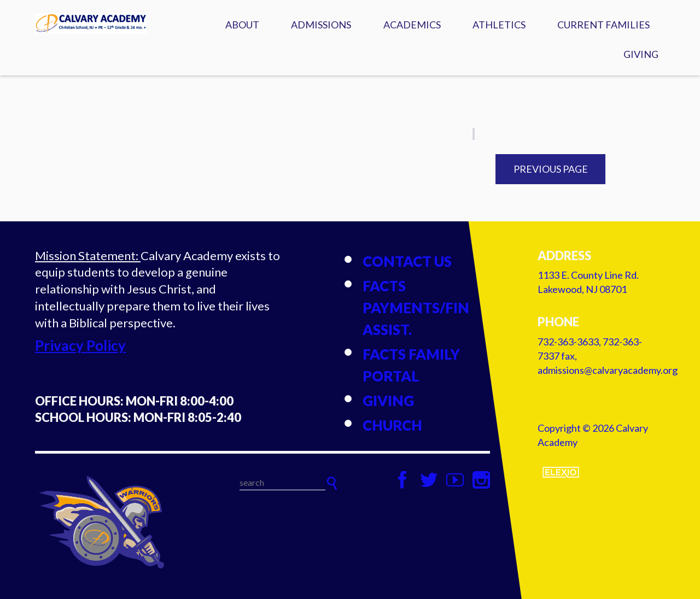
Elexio (561, 472)
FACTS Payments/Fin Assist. (416, 308)
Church (392, 425)
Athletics (499, 25)
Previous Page (551, 169)
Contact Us (407, 261)
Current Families (603, 25)
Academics (412, 25)
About (242, 25)
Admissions (321, 25)
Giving (641, 54)
